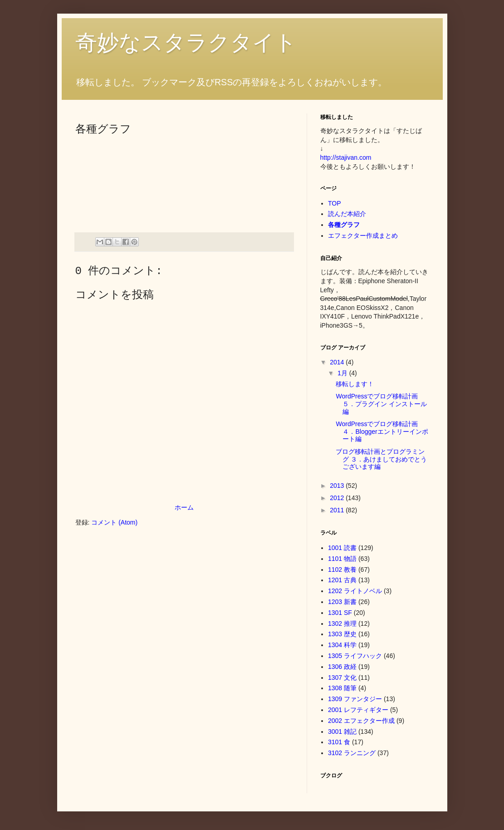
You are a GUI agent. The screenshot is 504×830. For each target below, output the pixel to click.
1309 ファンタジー (355, 699)
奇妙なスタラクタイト (186, 42)
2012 (338, 498)
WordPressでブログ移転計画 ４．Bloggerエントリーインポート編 (382, 432)
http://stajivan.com (346, 157)
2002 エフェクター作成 (361, 721)
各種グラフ (344, 225)
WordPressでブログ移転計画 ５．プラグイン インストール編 (381, 404)
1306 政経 (342, 667)
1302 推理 (342, 624)
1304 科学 (342, 645)
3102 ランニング (352, 753)
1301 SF (340, 613)
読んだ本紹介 (347, 214)
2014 (338, 362)
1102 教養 (342, 570)
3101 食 (339, 742)
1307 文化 (342, 678)
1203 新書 (342, 602)
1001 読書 (342, 548)
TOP (335, 203)
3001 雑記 (342, 732)
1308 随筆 (342, 688)
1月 (343, 373)
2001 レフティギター (358, 710)
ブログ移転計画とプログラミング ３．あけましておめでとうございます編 (381, 459)
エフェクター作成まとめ (363, 236)
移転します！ (355, 384)
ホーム (184, 507)
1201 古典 (342, 580)
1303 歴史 (342, 634)
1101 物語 (342, 559)
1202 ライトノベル (355, 591)
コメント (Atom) (114, 522)
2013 (338, 486)
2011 (338, 510)
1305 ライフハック (355, 656)
